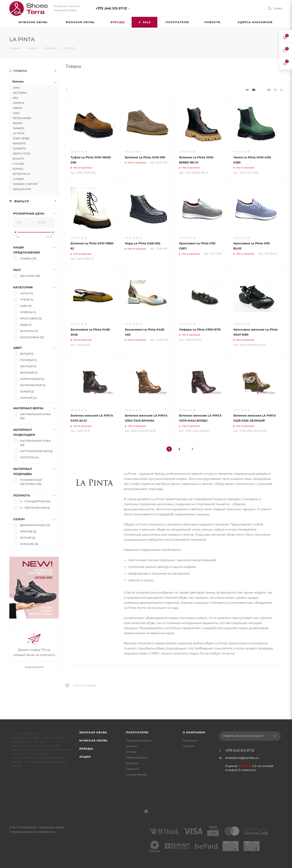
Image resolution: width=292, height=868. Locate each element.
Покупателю (137, 732)
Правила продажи (139, 740)
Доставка (132, 763)
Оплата (131, 752)
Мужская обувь (93, 740)
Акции (85, 757)
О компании (194, 732)
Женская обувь (93, 732)
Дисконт (132, 746)
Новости (188, 746)
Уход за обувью (136, 775)
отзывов (231, 770)
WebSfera (62, 832)
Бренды (86, 749)
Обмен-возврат (137, 757)
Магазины (190, 740)
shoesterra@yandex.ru (242, 758)
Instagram (146, 811)
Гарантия (132, 769)
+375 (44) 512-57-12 (111, 8)
